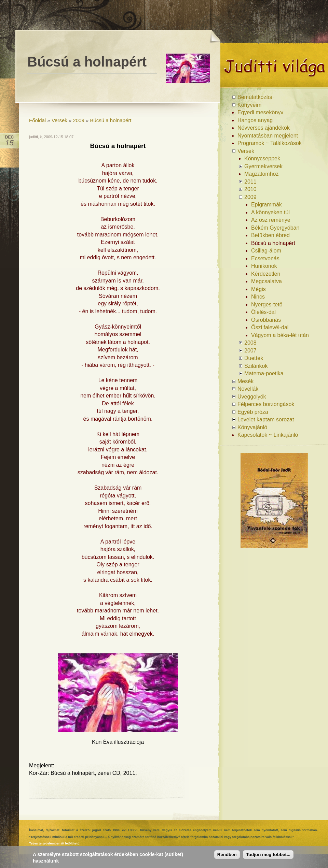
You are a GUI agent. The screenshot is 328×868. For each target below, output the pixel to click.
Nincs (258, 297)
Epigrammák (266, 205)
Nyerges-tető (267, 305)
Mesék (245, 381)
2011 (250, 182)
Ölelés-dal (263, 312)
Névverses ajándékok (264, 128)
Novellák (248, 389)
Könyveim (249, 105)
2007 (250, 351)
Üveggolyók (252, 397)
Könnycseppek (262, 158)
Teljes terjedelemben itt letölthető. (55, 843)
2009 (78, 120)
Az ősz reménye (271, 220)
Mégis (258, 289)
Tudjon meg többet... (268, 855)
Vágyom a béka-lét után (280, 335)
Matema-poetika (264, 373)
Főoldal (37, 120)
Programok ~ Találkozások (270, 143)
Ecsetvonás (265, 258)
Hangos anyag (255, 120)
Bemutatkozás (255, 97)
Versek (59, 120)
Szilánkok (256, 366)
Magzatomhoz (262, 174)
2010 (250, 189)
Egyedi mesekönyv (260, 112)
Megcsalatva (266, 281)
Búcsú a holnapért (111, 120)
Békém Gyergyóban (275, 228)
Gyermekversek (263, 166)
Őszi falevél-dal (270, 327)
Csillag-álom (266, 251)
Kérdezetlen (266, 274)
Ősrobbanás (266, 320)
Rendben (227, 855)
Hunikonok (264, 266)
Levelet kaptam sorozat (266, 419)
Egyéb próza (253, 412)
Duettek (254, 358)
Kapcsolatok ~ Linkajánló (268, 435)
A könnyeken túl (270, 212)
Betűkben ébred (270, 235)
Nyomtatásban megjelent (268, 136)
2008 (250, 343)
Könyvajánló (252, 427)
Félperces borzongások (266, 404)
